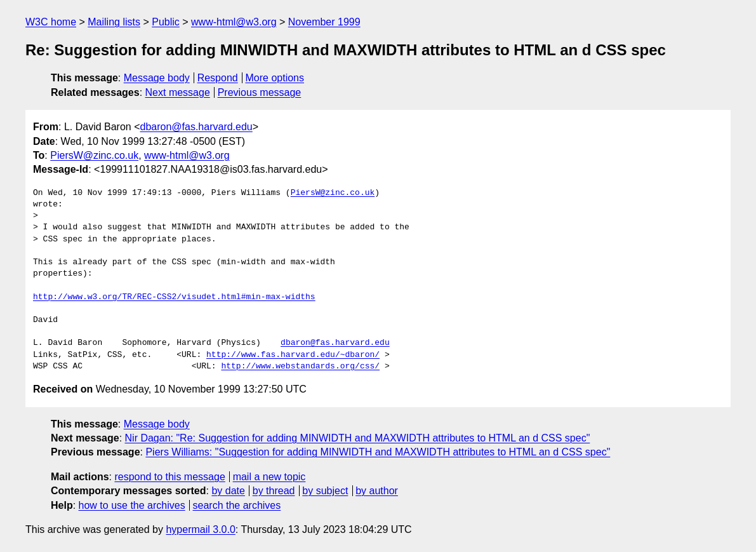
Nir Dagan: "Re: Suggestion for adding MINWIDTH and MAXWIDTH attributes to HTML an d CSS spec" (358, 438)
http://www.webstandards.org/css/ (300, 367)
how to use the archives (132, 505)
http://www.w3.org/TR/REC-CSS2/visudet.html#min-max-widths (174, 297)
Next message (178, 92)
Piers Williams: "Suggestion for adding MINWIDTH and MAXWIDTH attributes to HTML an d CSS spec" (378, 452)
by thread (274, 491)
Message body (157, 78)
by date (228, 491)
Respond (218, 78)
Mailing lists (114, 22)
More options (275, 78)
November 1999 (324, 22)
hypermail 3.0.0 (200, 529)
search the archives (237, 505)
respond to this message (169, 477)
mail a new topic (269, 477)
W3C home (51, 22)
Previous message (260, 92)
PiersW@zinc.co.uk (94, 155)
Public (166, 22)
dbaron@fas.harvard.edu (196, 127)
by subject (325, 491)
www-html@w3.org (234, 22)
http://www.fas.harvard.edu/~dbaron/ (293, 355)
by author (377, 491)
